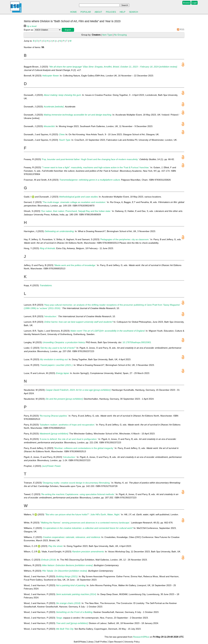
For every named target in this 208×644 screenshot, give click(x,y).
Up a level (30, 26)
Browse (186, 3)
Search (134, 12)
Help (122, 12)
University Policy (132, 642)
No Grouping (120, 35)
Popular (86, 12)
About (98, 12)
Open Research (116, 642)
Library (91, 642)
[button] (68, 30)
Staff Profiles (101, 642)
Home (73, 12)
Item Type (107, 35)
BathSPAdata (80, 642)
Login (194, 3)
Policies (111, 12)
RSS (180, 29)
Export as (29, 30)
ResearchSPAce (141, 637)
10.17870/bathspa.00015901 (137, 342)
